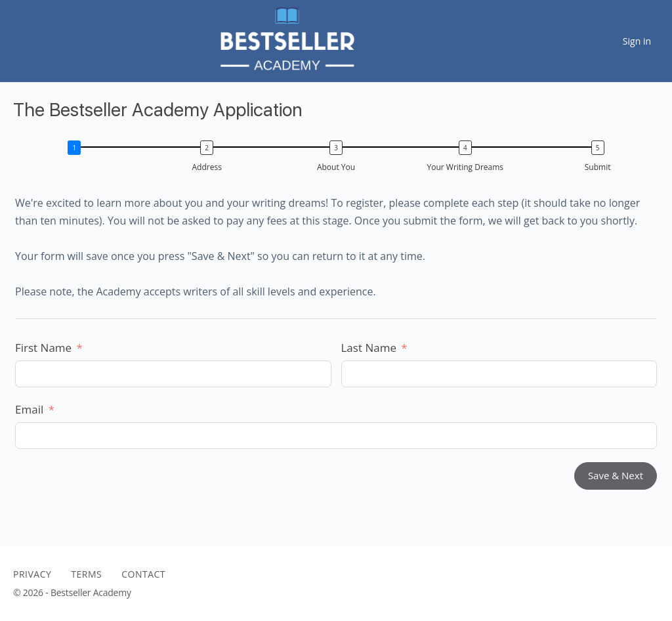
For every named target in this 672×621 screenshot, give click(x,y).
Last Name (369, 348)
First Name (43, 348)
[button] (78, 158)
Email (29, 409)
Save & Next (616, 475)
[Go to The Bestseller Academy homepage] (285, 39)
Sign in (637, 41)
